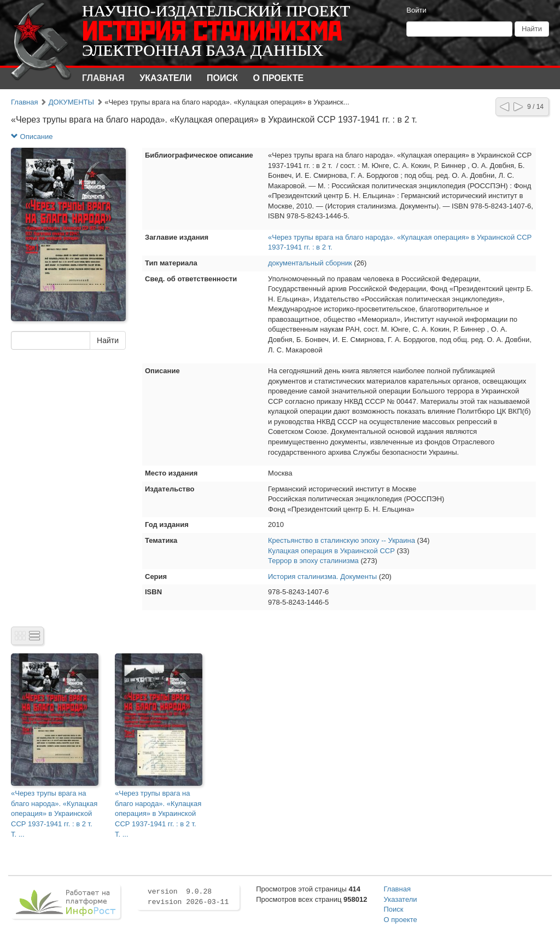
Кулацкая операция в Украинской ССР (331, 551)
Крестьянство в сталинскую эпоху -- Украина (342, 540)
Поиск (222, 78)
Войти (416, 10)
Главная (103, 78)
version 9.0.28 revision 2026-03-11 (188, 897)
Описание (32, 137)
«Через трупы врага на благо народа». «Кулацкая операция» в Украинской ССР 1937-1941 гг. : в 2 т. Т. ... (54, 813)
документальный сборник (310, 263)
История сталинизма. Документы (322, 576)
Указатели (165, 78)
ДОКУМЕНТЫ (71, 102)
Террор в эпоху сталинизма (313, 561)
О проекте (279, 78)
